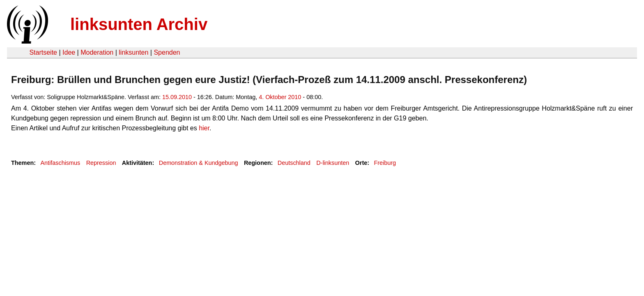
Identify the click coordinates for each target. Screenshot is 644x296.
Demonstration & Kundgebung (199, 163)
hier (204, 128)
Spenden (167, 52)
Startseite (43, 52)
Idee (69, 52)
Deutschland (294, 163)
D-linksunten (333, 163)
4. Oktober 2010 (280, 97)
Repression (101, 163)
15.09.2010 (177, 97)
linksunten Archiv (139, 24)
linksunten (133, 52)
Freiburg (385, 163)
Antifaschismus (60, 163)
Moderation (97, 52)
